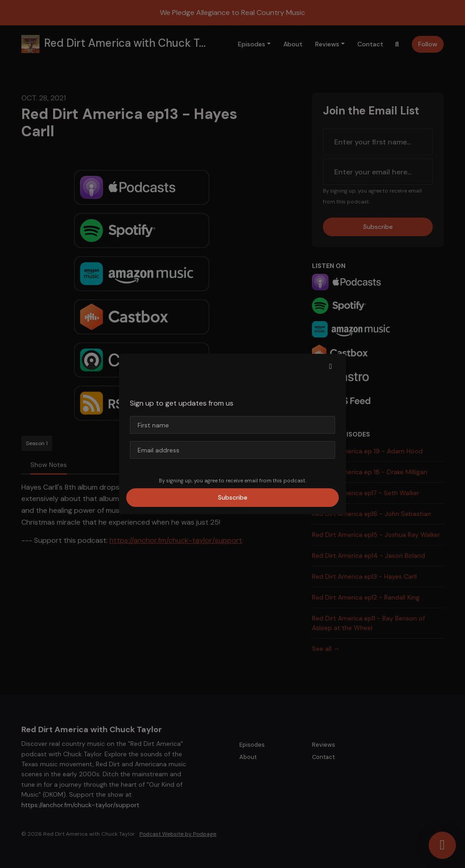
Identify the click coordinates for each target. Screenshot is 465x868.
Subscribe (233, 497)
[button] (331, 367)
